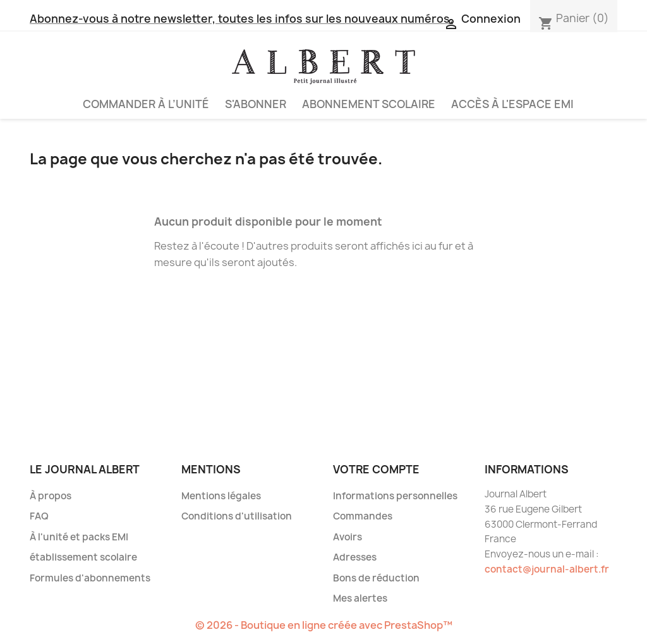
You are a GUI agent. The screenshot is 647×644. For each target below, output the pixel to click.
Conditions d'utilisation (237, 516)
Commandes (363, 516)
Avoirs (348, 537)
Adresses (355, 557)
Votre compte (376, 469)
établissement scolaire (83, 557)
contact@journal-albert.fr (547, 569)
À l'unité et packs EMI (79, 537)
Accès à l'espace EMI (512, 104)
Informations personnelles (395, 496)
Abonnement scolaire (369, 104)
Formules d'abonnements (90, 578)
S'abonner (256, 104)
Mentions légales (221, 496)
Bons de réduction (376, 578)
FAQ (39, 516)
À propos (51, 496)
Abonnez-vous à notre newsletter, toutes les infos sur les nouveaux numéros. (241, 19)
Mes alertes (360, 598)
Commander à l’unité (146, 104)
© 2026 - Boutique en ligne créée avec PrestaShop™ (324, 625)
